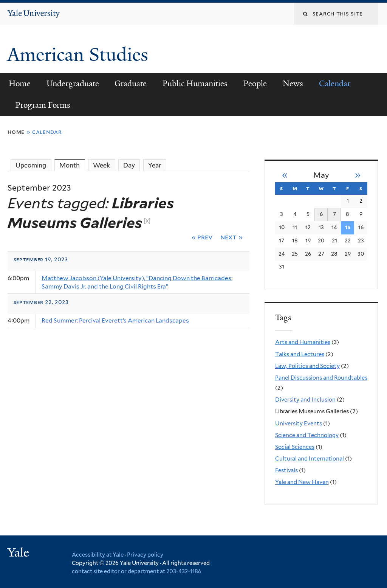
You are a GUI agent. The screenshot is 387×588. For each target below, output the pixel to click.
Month (72, 165)
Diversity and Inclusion (305, 400)
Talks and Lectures (300, 354)
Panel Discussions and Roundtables (321, 378)
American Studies (80, 55)
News (293, 84)
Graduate (131, 84)
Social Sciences (295, 447)
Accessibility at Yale (98, 555)
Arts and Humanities (303, 342)
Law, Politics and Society (307, 366)
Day (129, 165)
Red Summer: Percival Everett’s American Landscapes (115, 320)
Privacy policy (145, 555)
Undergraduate (73, 84)
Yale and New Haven (302, 482)
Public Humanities (195, 84)
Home (20, 84)
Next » (231, 237)
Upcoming (31, 165)
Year (155, 165)
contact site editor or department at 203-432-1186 (137, 571)
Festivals (286, 470)
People (255, 84)
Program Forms (43, 105)
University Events (299, 424)
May (321, 175)
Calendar (335, 84)
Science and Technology (307, 435)
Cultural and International (310, 459)
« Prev (202, 237)
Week (101, 165)
